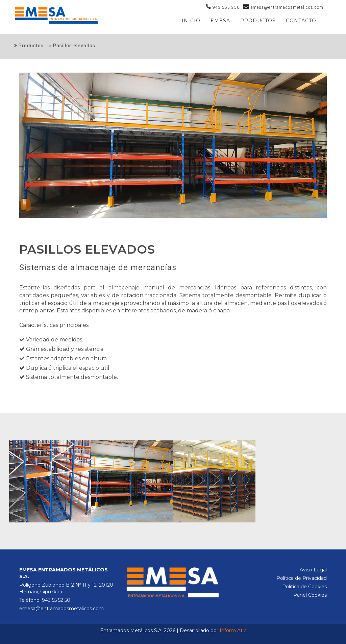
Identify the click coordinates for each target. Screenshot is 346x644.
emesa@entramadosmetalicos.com (61, 609)
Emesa (220, 21)
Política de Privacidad (302, 578)
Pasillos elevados (72, 46)
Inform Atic (233, 630)
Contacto (301, 21)
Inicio (191, 21)
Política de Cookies (304, 587)
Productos (29, 46)
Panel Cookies (310, 595)
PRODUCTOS (258, 21)
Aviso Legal (313, 570)
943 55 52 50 (56, 600)
